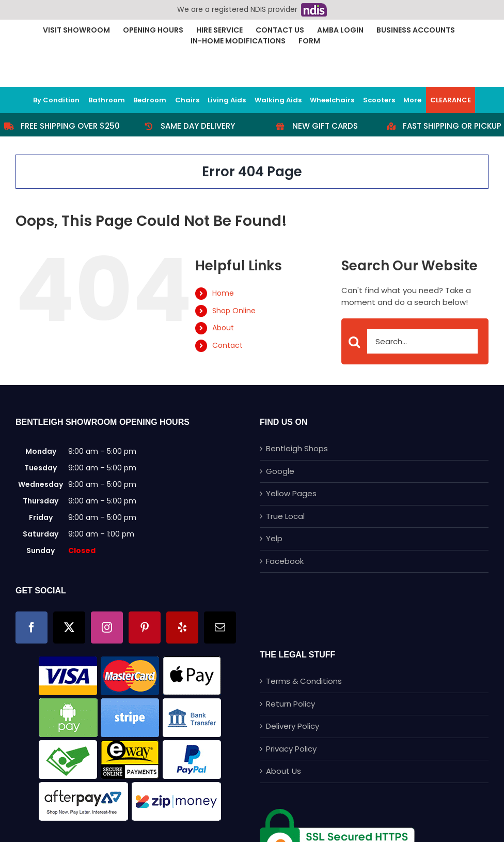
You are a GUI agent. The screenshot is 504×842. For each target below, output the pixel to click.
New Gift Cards (325, 126)
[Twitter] (69, 627)
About (223, 328)
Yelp (274, 538)
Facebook (285, 561)
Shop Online (234, 311)
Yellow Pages (291, 493)
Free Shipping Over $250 (70, 126)
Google (280, 471)
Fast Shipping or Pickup (452, 126)
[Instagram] (107, 627)
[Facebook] (31, 627)
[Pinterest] (145, 627)
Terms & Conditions (304, 681)
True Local (285, 516)
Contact (227, 345)
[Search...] (410, 341)
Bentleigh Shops (297, 448)
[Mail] (220, 627)
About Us (283, 771)
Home (223, 293)
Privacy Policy (291, 749)
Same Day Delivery (198, 126)
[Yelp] (182, 627)
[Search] (355, 342)
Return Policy (290, 704)
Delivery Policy (293, 726)
